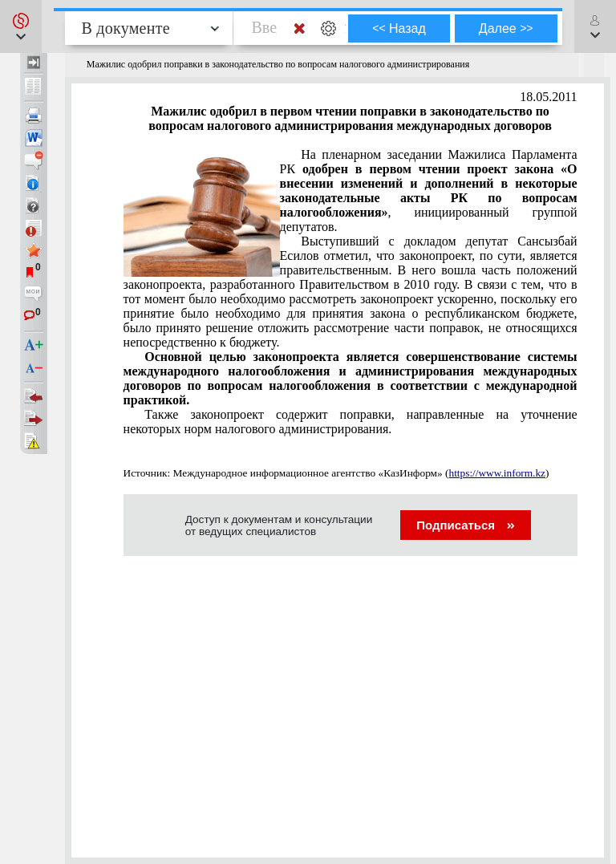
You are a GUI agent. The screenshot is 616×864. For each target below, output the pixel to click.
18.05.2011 (548, 97)
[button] (21, 26)
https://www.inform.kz (497, 473)
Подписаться (466, 525)
